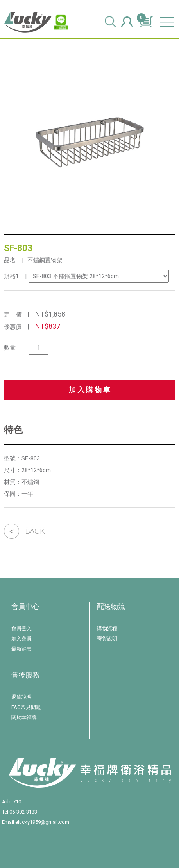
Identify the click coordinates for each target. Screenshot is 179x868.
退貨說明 (21, 697)
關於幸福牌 (24, 717)
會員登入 (21, 628)
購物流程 (107, 628)
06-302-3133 (23, 812)
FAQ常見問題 (26, 707)
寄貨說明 (107, 639)
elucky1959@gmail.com (42, 822)
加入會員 (21, 639)
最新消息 (21, 649)
